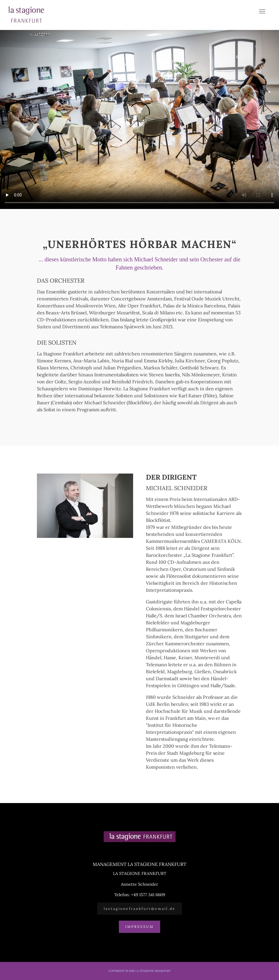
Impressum (139, 927)
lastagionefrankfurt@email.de (140, 909)
